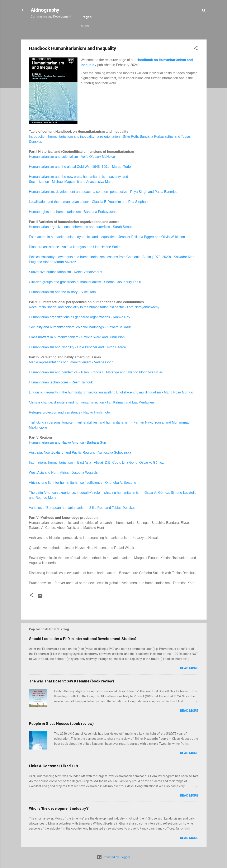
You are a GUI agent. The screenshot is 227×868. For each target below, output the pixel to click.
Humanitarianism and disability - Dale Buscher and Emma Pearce (77, 347)
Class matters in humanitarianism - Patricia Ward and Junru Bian (77, 337)
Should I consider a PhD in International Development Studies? (83, 639)
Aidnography (45, 10)
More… (103, 26)
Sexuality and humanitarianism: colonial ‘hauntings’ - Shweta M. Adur (80, 327)
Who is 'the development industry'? (59, 808)
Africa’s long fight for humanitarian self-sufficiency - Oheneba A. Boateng (83, 483)
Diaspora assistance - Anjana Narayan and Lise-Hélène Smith (75, 247)
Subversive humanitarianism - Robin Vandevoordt (66, 272)
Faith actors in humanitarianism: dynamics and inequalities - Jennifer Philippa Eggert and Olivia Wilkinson (107, 237)
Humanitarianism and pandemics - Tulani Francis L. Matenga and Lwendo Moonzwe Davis (96, 372)
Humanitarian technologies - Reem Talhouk (61, 382)
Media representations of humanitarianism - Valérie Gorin (71, 362)
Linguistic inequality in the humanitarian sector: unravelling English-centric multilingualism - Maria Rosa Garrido (111, 392)
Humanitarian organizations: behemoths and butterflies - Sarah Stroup (81, 227)
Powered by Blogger (113, 857)
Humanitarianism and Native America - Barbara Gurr (68, 442)
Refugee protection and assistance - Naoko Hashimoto (70, 412)
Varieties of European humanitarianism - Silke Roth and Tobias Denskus (82, 508)
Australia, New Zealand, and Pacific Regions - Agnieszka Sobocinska (80, 452)
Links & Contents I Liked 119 (53, 766)
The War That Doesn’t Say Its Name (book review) (72, 681)
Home (85, 26)
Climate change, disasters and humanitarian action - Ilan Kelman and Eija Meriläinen (92, 402)
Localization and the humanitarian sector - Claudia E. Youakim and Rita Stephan (88, 202)
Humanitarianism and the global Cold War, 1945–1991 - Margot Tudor (81, 167)
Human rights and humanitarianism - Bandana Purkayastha (73, 212)
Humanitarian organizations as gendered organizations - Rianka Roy (80, 317)
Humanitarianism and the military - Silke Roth (62, 292)
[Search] (204, 11)
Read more (189, 668)
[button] (196, 49)
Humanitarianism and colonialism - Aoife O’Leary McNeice (72, 157)
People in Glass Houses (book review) (61, 724)
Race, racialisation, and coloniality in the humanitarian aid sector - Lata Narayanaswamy (94, 307)
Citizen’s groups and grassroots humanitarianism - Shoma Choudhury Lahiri (85, 282)
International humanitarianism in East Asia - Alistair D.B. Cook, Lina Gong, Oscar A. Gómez (96, 463)
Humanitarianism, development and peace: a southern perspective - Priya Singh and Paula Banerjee (103, 192)
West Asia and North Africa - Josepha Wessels (63, 473)
